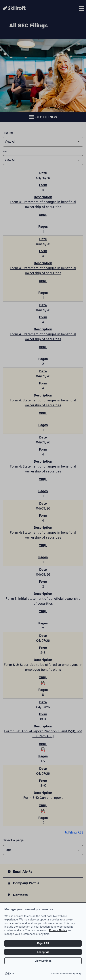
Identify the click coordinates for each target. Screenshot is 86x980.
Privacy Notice (58, 937)
